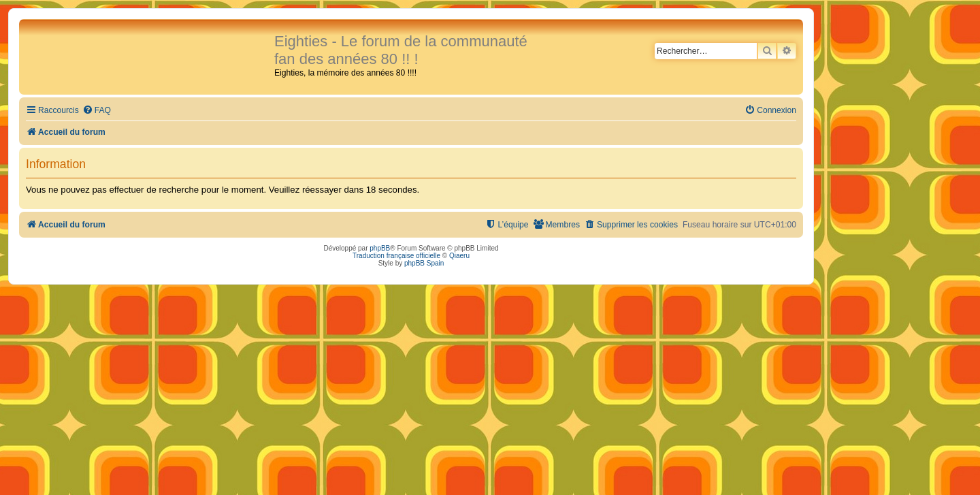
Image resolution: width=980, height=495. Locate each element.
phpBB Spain (424, 263)
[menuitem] (97, 111)
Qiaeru (459, 256)
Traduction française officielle (396, 256)
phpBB (380, 248)
